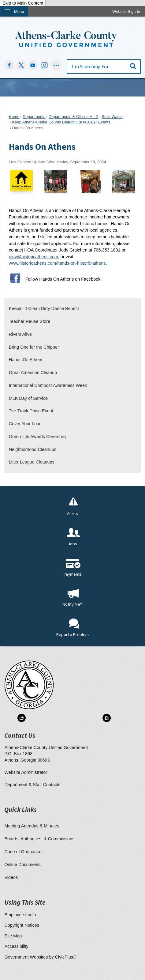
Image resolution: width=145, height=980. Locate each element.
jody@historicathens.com (33, 257)
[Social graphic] (56, 65)
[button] (133, 66)
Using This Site (25, 902)
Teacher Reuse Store (30, 321)
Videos (11, 877)
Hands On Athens (26, 360)
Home (14, 117)
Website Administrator (26, 772)
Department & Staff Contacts (32, 785)
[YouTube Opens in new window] (33, 65)
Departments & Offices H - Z (73, 117)
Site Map (13, 936)
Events (104, 122)
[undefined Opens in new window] (21, 65)
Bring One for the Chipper (34, 347)
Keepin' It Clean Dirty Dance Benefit (44, 308)
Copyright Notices (22, 925)
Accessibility (16, 946)
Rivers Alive (20, 334)
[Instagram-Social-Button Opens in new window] (45, 65)
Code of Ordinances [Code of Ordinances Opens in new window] (24, 852)
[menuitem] (72, 309)
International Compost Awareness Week (48, 385)
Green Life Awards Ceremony (38, 437)
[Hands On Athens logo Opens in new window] (22, 181)
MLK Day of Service (28, 398)
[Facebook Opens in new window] (9, 65)
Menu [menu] (19, 11)
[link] (126, 11)
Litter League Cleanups (32, 462)
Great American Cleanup (33, 373)
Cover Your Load (25, 424)
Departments (34, 117)
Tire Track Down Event (31, 411)
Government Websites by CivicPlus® (40, 957)
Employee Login (20, 915)
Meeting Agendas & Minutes (32, 826)
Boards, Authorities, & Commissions (39, 839)
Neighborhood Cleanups (33, 449)
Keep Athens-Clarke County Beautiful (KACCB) (54, 122)
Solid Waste (112, 117)
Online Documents (22, 865)
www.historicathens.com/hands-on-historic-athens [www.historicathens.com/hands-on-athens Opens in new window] (57, 263)
